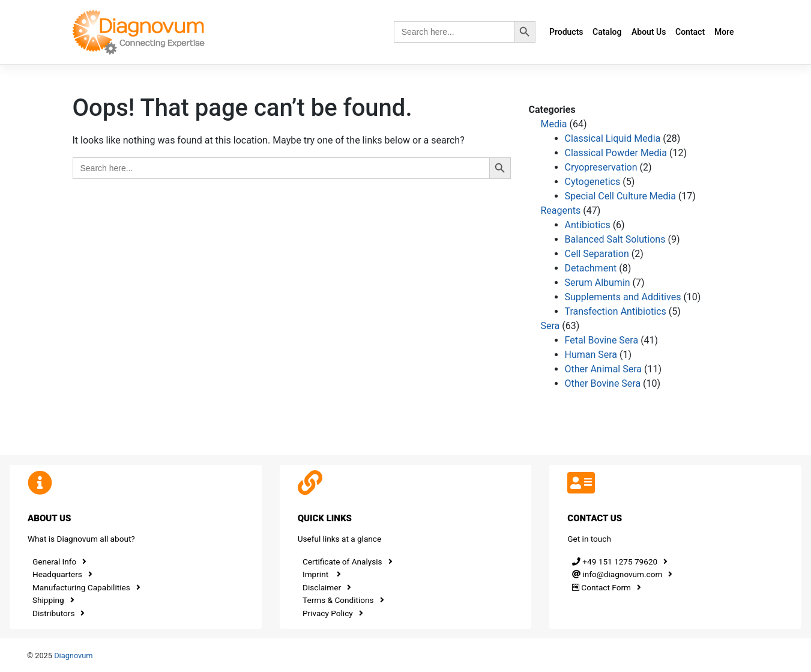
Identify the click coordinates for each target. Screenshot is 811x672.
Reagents (561, 210)
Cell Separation (597, 254)
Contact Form (607, 587)
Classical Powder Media (616, 153)
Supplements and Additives (623, 297)
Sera (550, 326)
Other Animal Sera (603, 369)
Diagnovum (73, 655)
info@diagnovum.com (622, 574)
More (724, 32)
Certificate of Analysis (348, 562)
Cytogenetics (593, 182)
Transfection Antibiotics (616, 311)
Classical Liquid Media (613, 138)
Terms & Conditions (343, 600)
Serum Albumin (598, 283)
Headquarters (62, 574)
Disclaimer (327, 587)
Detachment (591, 268)
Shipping (53, 600)
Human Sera (591, 355)
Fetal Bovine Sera (602, 340)
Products (566, 32)
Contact (690, 32)
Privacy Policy (333, 613)
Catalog (607, 32)
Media (554, 124)
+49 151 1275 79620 (620, 562)
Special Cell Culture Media (620, 196)
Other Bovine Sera (603, 383)
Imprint (322, 574)
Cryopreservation (601, 167)
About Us (649, 32)
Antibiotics (588, 225)
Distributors (59, 613)
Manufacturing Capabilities (86, 587)
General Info (59, 562)
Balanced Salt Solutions (615, 239)
